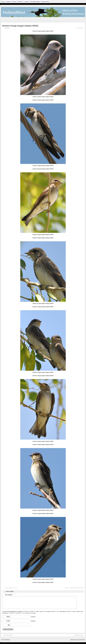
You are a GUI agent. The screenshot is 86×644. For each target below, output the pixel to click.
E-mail (8, 621)
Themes (14, 2)
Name (8, 617)
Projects (8, 2)
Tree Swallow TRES (7, 635)
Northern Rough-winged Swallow (77, 588)
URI (9, 625)
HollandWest (7, 640)
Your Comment (9, 595)
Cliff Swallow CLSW (79, 635)
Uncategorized (7, 28)
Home (3, 2)
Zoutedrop (11, 588)
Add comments (80, 28)
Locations (27, 2)
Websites (20, 2)
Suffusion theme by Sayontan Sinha (78, 640)
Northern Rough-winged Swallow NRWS (20, 26)
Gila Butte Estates (35, 2)
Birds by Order (45, 2)
